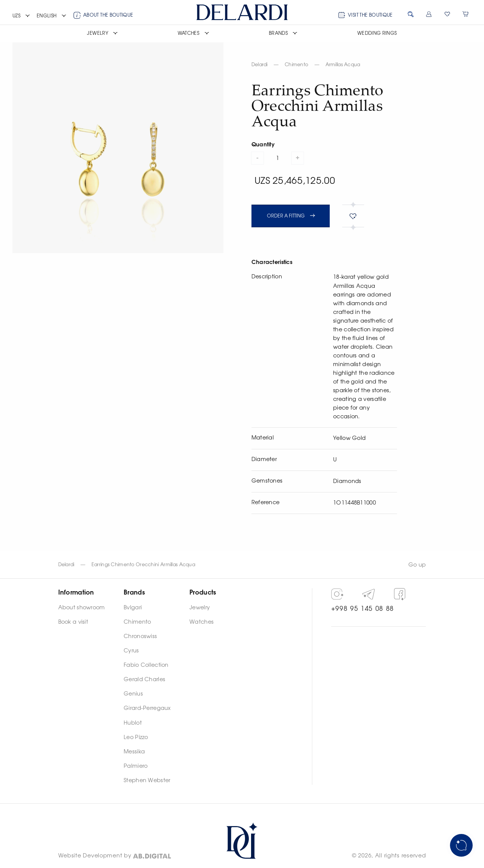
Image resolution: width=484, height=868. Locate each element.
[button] (21, 16)
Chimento (296, 65)
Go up (417, 565)
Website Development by (95, 856)
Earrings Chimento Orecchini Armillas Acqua (143, 565)
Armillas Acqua (343, 65)
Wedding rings (377, 33)
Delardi (260, 65)
